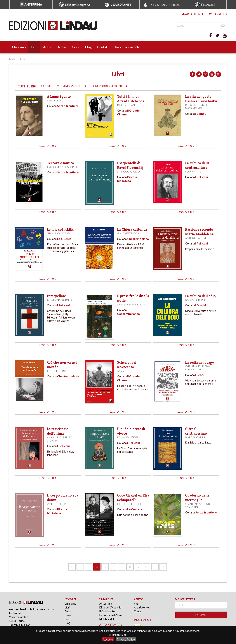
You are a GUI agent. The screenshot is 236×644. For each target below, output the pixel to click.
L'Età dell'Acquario (110, 607)
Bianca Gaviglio (128, 171)
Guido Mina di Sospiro (63, 167)
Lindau (13, 59)
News (62, 47)
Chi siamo (19, 47)
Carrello (218, 14)
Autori (48, 47)
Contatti (103, 47)
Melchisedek (107, 619)
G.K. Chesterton (128, 233)
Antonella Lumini (197, 238)
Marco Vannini (195, 437)
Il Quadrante (107, 611)
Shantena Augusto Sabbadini (198, 505)
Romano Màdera (129, 437)
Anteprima (106, 603)
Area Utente (141, 607)
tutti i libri (27, 86)
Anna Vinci (54, 437)
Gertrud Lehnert (129, 504)
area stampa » (111, 625)
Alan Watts (193, 171)
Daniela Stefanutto (131, 304)
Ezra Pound (55, 100)
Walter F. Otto (57, 504)
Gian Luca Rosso (58, 233)
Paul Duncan (126, 105)
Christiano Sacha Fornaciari (197, 368)
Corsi (76, 47)
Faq (136, 603)
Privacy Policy (126, 639)
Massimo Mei (194, 108)
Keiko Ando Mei (196, 105)
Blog (88, 47)
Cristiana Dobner (59, 300)
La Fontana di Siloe (111, 615)
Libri (34, 47)
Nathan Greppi (195, 300)
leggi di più (48, 146)
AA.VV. (121, 371)
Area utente (193, 14)
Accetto (108, 639)
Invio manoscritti (127, 47)
